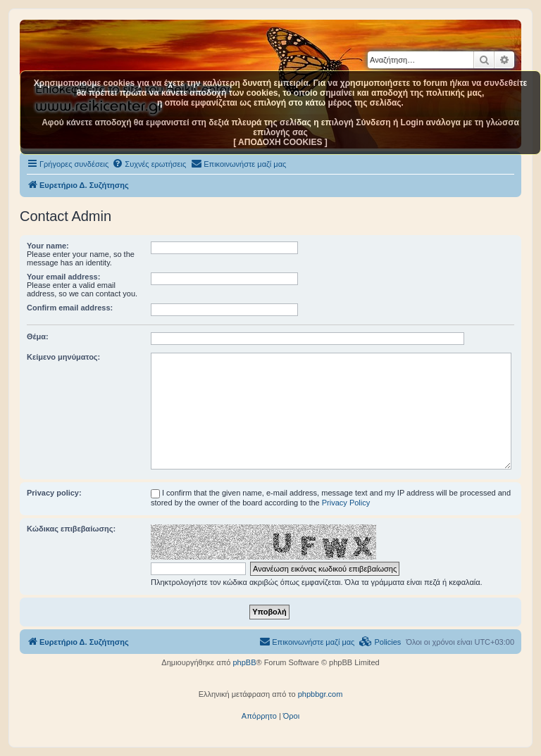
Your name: (48, 246)
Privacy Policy (346, 503)
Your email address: (63, 277)
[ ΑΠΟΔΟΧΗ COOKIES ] (280, 142)
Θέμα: (38, 336)
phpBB (244, 662)
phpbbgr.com (321, 694)
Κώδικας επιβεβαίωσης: (71, 529)
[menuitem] (149, 164)
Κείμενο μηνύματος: (63, 357)
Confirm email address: (70, 308)
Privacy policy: (54, 493)
